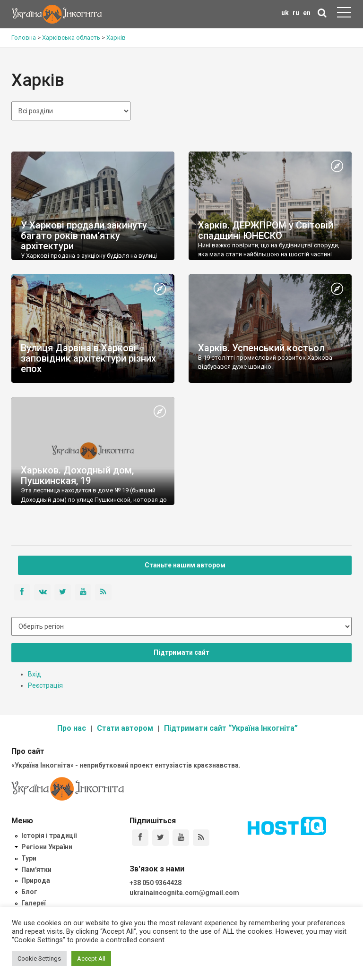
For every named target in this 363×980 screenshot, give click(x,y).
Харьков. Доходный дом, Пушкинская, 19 (77, 475)
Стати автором (125, 728)
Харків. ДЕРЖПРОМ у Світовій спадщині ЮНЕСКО (266, 230)
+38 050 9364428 (156, 883)
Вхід (35, 674)
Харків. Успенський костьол (261, 348)
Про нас (72, 728)
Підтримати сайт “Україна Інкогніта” (231, 728)
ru (296, 13)
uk (285, 13)
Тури (29, 858)
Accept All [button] (91, 959)
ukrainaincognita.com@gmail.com (184, 893)
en (307, 13)
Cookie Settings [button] (39, 959)
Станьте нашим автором (185, 565)
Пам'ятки (36, 870)
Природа (36, 880)
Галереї (33, 903)
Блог (29, 892)
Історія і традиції (49, 836)
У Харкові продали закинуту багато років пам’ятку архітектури (84, 236)
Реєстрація (45, 685)
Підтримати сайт (181, 652)
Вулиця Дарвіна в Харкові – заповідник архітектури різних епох (88, 358)
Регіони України (47, 847)
